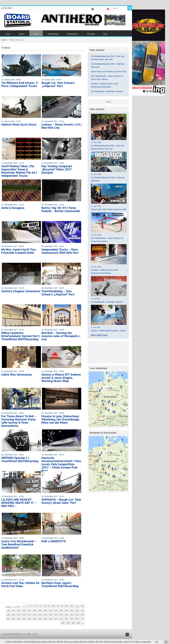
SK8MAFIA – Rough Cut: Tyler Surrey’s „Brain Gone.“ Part (61, 501)
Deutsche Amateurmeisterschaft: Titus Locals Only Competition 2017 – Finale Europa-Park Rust (61, 464)
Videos (36, 34)
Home (4, 40)
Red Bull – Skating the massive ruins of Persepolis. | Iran (61, 336)
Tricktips (91, 34)
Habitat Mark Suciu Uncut (19, 124)
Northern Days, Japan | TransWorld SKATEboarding (60, 584)
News (22, 34)
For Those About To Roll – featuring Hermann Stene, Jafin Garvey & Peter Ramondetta (19, 421)
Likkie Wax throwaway (17, 374)
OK (157, 642)
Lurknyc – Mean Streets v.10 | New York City (61, 126)
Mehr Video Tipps (99, 335)
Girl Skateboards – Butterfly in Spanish (107, 91)
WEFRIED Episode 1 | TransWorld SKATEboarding (20, 459)
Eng (105, 34)
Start (8, 34)
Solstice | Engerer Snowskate (21, 291)
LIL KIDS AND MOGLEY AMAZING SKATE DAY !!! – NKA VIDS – (19, 503)
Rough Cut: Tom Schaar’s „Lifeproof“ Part (58, 84)
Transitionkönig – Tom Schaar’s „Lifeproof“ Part (58, 293)
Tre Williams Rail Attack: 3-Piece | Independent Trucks (20, 84)
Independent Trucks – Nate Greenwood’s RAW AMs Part (60, 251)
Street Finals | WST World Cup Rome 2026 (109, 72)
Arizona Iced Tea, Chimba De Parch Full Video (20, 584)
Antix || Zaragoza (13, 208)
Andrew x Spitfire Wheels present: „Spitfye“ (109, 331)
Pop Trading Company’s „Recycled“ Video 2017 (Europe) (57, 169)
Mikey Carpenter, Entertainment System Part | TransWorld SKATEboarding (21, 336)
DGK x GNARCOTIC (54, 541)
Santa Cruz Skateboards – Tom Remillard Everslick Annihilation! (19, 544)
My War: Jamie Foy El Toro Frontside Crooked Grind (19, 251)
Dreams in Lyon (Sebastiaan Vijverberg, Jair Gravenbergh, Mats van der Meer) (60, 419)
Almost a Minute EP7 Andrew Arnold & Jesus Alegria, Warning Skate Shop (61, 378)
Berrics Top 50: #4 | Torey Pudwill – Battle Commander (61, 209)
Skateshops (53, 34)
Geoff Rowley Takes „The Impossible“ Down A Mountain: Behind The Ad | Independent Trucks (19, 171)
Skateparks (73, 34)
